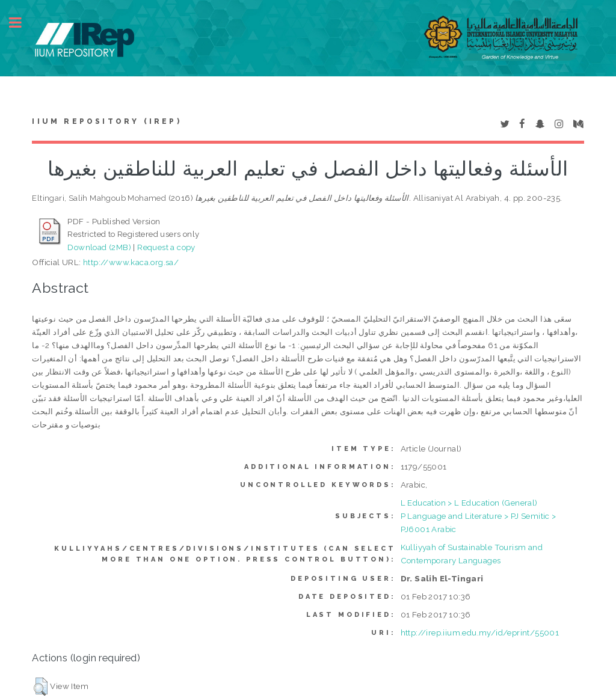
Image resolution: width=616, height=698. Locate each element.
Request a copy (166, 247)
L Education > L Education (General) (469, 503)
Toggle (22, 23)
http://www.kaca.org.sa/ (131, 262)
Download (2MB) (99, 247)
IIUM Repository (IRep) (106, 121)
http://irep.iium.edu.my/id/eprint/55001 (480, 632)
